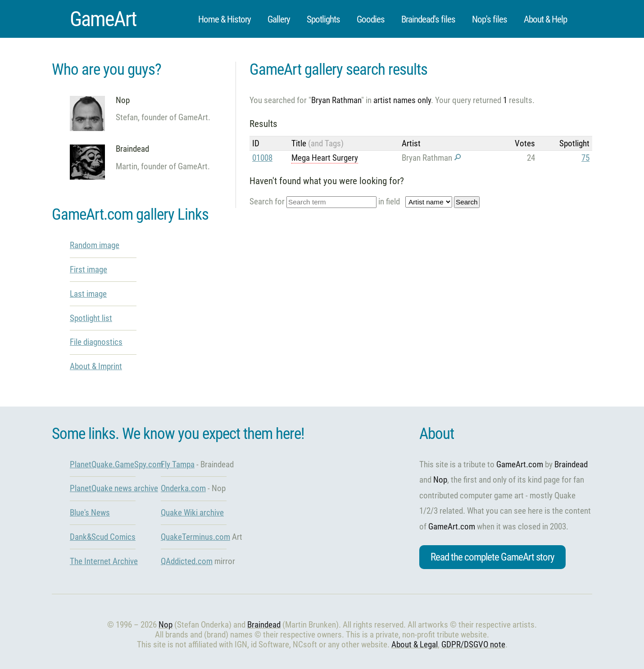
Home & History (224, 19)
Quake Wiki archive (192, 513)
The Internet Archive (104, 561)
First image (88, 269)
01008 (262, 158)
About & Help (545, 19)
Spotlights (323, 19)
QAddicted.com (187, 561)
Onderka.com (183, 488)
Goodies (371, 19)
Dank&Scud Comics (103, 537)
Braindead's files (428, 19)
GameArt (103, 19)
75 (585, 158)
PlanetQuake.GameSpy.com (116, 464)
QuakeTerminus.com (195, 537)
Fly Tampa (178, 464)
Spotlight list (91, 318)
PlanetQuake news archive (114, 488)
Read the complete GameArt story (492, 557)
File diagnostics (96, 342)
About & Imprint (96, 366)
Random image (95, 245)
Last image (88, 294)
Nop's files (490, 19)
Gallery (279, 19)
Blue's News (90, 513)
